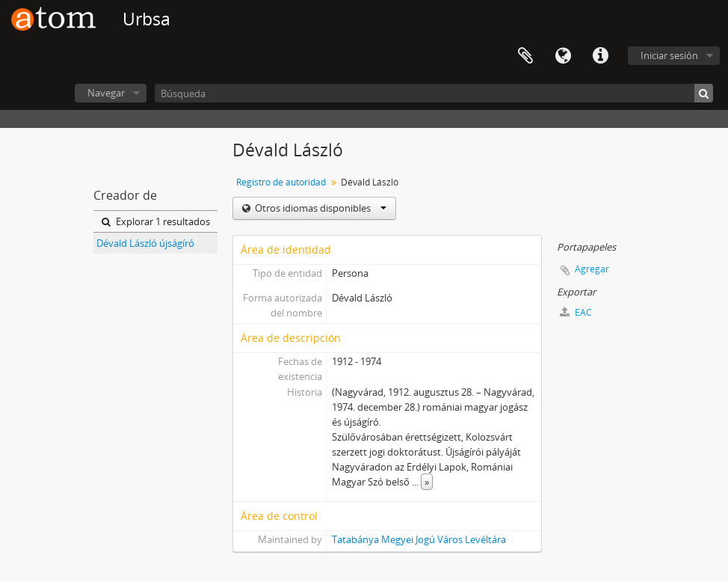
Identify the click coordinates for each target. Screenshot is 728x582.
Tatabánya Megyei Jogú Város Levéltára (419, 539)
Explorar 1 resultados (156, 221)
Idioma (563, 56)
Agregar (592, 269)
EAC (576, 312)
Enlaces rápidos (600, 56)
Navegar (106, 93)
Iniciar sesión (669, 55)
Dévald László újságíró (145, 243)
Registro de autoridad (281, 182)
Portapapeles (525, 56)
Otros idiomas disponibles (320, 208)
